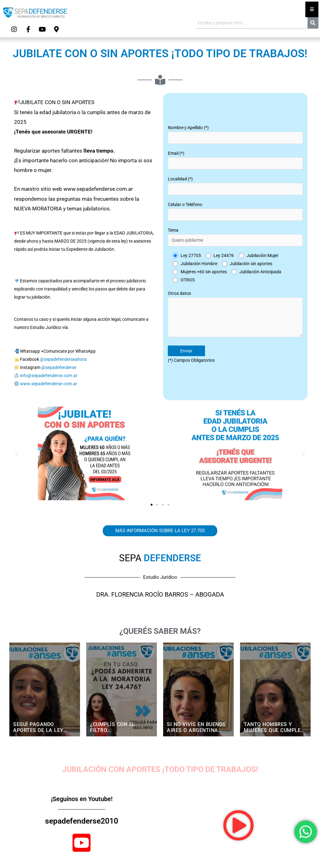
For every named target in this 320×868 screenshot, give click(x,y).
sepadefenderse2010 (82, 821)
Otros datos (235, 315)
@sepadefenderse (59, 367)
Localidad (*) (235, 186)
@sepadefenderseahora (63, 359)
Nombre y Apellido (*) (235, 134)
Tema (235, 237)
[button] (16, 453)
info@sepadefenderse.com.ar (49, 376)
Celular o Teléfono (235, 211)
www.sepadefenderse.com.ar (49, 384)
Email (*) (235, 160)
